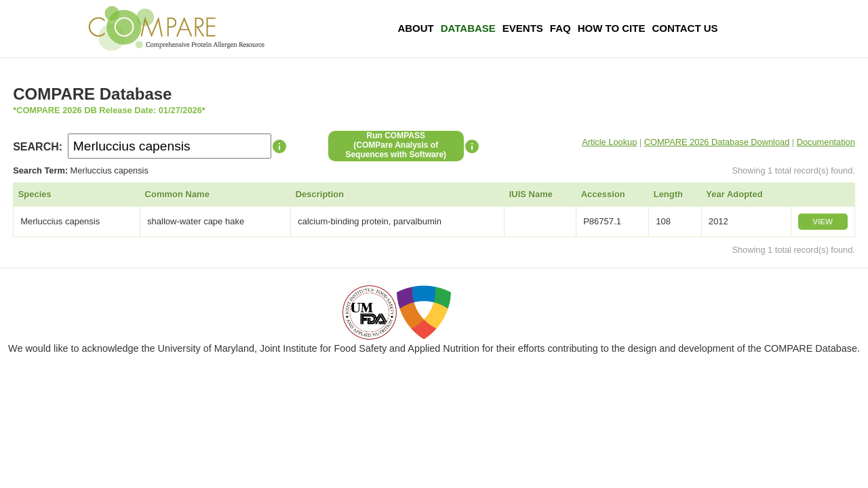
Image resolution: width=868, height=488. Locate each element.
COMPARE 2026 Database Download (717, 142)
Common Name (177, 194)
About (415, 28)
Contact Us (685, 28)
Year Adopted (734, 194)
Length (668, 194)
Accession (603, 194)
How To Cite (612, 28)
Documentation (826, 142)
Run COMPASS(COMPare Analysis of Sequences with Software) (396, 145)
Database (468, 28)
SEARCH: (38, 147)
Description (320, 194)
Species (35, 194)
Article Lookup (609, 142)
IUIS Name (531, 194)
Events (523, 28)
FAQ (560, 28)
